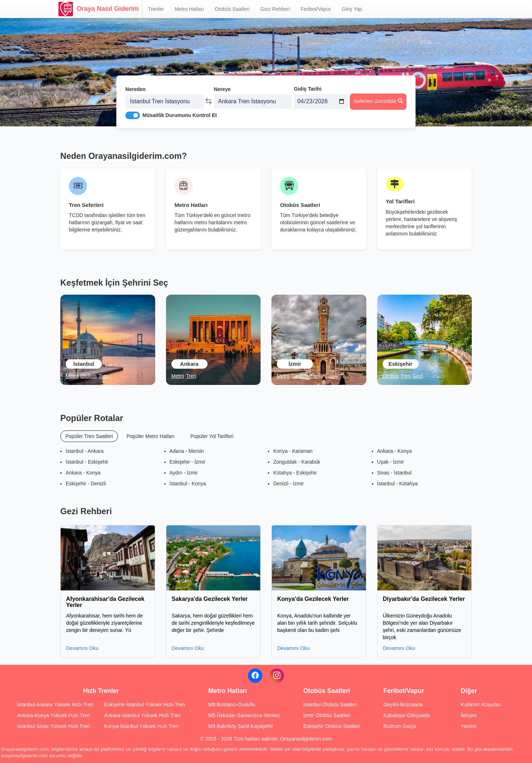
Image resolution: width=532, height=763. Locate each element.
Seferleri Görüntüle (378, 98)
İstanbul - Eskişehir (87, 462)
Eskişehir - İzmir (188, 462)
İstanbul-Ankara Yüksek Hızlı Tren (55, 705)
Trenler (156, 9)
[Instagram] (277, 676)
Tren (104, 376)
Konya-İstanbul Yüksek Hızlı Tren (142, 726)
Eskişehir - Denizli (86, 484)
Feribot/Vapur (316, 9)
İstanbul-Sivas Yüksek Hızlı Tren (53, 726)
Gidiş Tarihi (308, 86)
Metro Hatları (189, 9)
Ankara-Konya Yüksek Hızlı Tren (53, 715)
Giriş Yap (352, 9)
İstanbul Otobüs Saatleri (330, 705)
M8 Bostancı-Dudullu (232, 705)
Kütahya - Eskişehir (295, 473)
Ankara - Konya (83, 473)
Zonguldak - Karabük (297, 462)
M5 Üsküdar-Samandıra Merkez (244, 715)
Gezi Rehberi (275, 9)
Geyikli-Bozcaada (403, 705)
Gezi (418, 376)
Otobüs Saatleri (232, 9)
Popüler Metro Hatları (150, 436)
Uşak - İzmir (391, 462)
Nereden (135, 86)
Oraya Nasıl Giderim (99, 9)
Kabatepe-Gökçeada (406, 715)
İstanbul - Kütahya (398, 484)
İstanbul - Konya (188, 484)
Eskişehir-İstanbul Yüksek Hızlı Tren (145, 705)
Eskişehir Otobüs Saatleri (332, 726)
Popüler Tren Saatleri (89, 436)
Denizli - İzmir (289, 484)
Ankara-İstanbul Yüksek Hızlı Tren (142, 715)
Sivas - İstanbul (394, 473)
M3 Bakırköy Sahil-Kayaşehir (241, 726)
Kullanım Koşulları (481, 705)
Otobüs (89, 376)
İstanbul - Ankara (85, 451)
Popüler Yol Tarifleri (212, 436)
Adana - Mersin (187, 451)
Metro (72, 376)
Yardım (469, 726)
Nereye (222, 86)
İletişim (469, 715)
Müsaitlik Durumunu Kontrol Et (180, 112)
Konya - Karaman (293, 451)
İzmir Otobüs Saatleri (327, 715)
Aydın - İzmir (184, 473)
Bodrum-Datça (400, 726)
